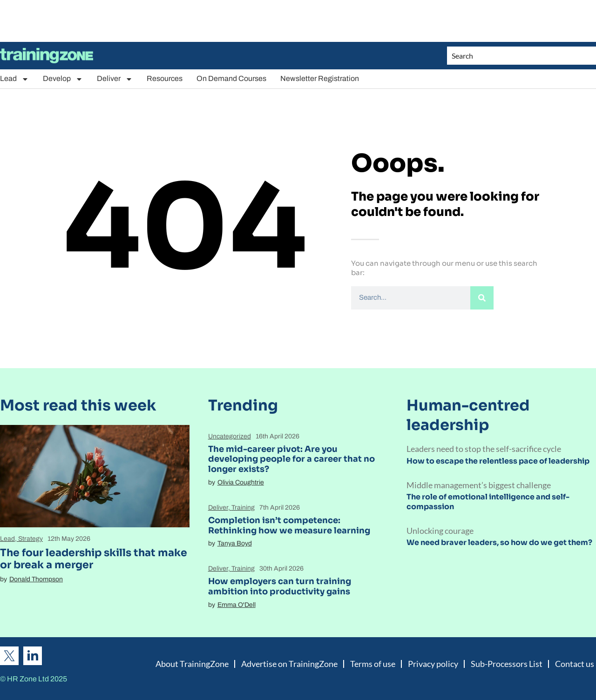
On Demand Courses (231, 78)
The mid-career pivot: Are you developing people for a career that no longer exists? (291, 459)
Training (243, 508)
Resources (165, 78)
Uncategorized (230, 436)
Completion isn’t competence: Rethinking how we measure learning (289, 525)
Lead (14, 79)
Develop (63, 79)
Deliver (115, 79)
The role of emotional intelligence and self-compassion (488, 502)
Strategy (30, 539)
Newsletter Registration (320, 78)
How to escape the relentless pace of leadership (498, 461)
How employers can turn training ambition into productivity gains (280, 586)
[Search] (482, 298)
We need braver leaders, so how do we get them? (499, 542)
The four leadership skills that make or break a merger (94, 559)
